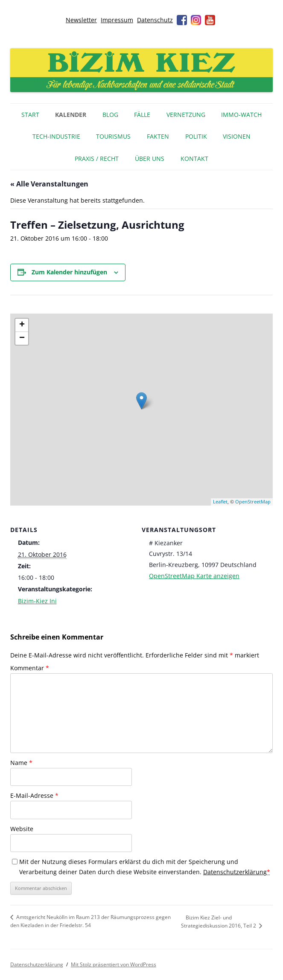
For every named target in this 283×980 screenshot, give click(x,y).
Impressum (117, 20)
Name (21, 763)
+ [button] (22, 325)
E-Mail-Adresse (34, 795)
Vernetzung (186, 115)
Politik (196, 136)
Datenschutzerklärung (235, 872)
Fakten (158, 136)
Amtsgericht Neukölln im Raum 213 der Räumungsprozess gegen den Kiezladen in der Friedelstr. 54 (90, 921)
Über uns (150, 158)
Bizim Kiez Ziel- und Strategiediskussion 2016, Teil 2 (219, 922)
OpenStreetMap (253, 502)
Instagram (196, 20)
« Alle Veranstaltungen (49, 184)
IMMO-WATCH (241, 115)
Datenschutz (155, 20)
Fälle (142, 115)
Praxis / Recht (97, 158)
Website (22, 829)
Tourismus (113, 136)
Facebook (182, 20)
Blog (110, 115)
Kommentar (30, 668)
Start (30, 115)
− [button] (22, 338)
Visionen (237, 136)
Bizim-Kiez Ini (37, 601)
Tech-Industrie (56, 136)
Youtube (210, 20)
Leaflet (220, 502)
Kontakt (194, 158)
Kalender (71, 115)
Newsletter (81, 20)
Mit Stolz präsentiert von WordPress (114, 964)
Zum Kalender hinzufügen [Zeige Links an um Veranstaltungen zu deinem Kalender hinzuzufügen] (69, 272)
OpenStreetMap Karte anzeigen (194, 576)
